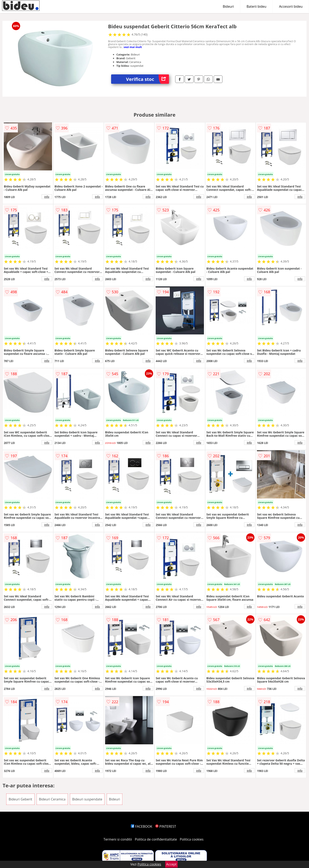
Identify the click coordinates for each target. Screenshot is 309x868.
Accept (171, 864)
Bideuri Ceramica (52, 799)
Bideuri (228, 6)
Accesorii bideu (291, 6)
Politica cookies (192, 839)
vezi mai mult (133, 47)
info (47, 197)
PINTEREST (166, 826)
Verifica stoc (148, 79)
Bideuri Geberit (20, 799)
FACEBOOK (142, 826)
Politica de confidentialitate (156, 839)
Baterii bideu (256, 6)
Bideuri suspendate (87, 799)
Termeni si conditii (118, 839)
